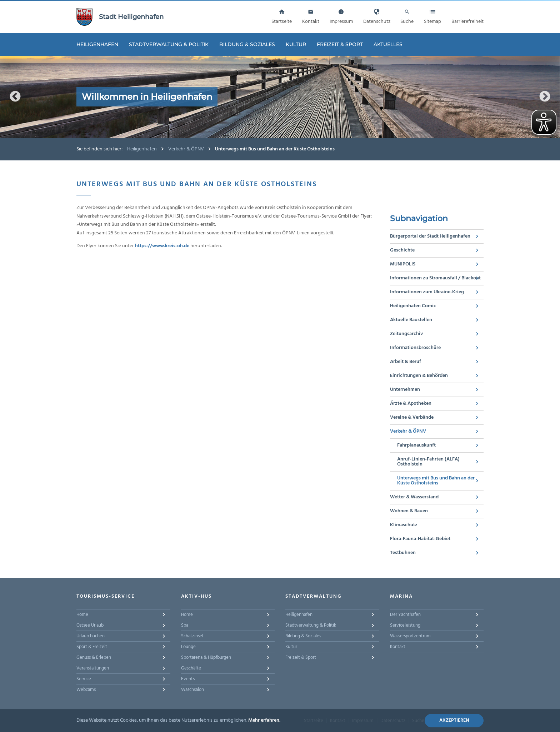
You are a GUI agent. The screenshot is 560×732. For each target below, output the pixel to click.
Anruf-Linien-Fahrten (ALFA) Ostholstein (428, 462)
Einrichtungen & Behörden (419, 376)
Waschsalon (192, 690)
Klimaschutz (404, 525)
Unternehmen (405, 390)
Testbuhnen (403, 553)
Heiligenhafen (97, 44)
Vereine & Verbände (412, 417)
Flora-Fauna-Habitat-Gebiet (420, 539)
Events (188, 679)
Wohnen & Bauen (409, 511)
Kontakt (398, 647)
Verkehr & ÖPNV (186, 149)
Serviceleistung (405, 625)
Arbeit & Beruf (406, 362)
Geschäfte (191, 668)
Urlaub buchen (91, 636)
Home (82, 615)
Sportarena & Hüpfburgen (206, 658)
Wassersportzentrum (410, 636)
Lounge (188, 647)
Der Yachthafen (405, 615)
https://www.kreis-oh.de (162, 246)
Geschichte (402, 250)
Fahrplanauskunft (416, 445)
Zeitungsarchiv (406, 334)
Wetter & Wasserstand (414, 497)
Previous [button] (15, 97)
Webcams (86, 690)
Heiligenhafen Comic (413, 306)
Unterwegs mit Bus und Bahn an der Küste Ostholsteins (436, 481)
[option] (280, 97)
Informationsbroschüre (415, 348)
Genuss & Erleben (94, 658)
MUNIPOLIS (403, 264)
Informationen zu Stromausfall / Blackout (435, 278)
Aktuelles (388, 44)
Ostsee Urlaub (90, 625)
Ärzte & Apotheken (411, 404)
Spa (185, 625)
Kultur (296, 44)
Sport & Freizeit (92, 647)
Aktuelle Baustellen (411, 320)
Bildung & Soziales (247, 44)
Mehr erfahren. (264, 720)
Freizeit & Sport (340, 44)
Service (84, 679)
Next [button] (545, 97)
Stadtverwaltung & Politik (169, 44)
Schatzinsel (192, 636)
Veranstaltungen (93, 668)
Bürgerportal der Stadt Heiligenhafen (430, 236)
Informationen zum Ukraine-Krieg (427, 292)
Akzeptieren (454, 720)
